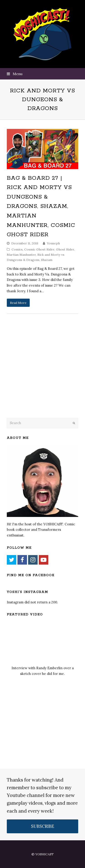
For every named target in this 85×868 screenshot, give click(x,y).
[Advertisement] (39, 377)
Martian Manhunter (21, 255)
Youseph (53, 243)
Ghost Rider (65, 249)
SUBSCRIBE (43, 826)
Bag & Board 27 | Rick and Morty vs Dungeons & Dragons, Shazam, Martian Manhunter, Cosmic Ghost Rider (41, 206)
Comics (17, 249)
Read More (18, 303)
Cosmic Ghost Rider (39, 249)
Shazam (47, 260)
